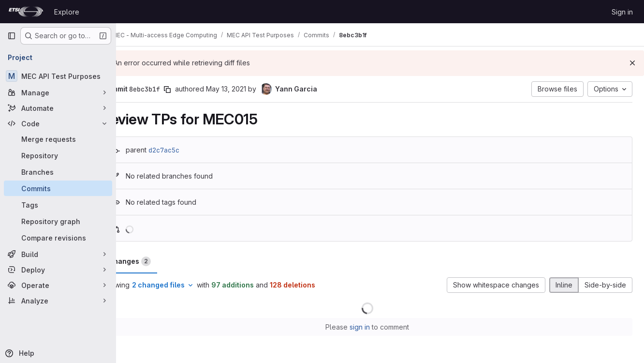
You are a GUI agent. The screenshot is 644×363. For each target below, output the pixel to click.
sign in (373, 327)
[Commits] (58, 188)
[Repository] (58, 155)
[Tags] (58, 205)
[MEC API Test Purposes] (58, 76)
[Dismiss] (632, 63)
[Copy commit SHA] (193, 90)
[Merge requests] (58, 139)
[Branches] (58, 172)
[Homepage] (26, 12)
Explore (67, 12)
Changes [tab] (155, 261)
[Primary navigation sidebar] (12, 36)
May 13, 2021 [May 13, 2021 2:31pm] (252, 89)
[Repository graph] (58, 221)
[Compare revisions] (58, 238)
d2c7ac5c (190, 150)
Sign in (622, 12)
